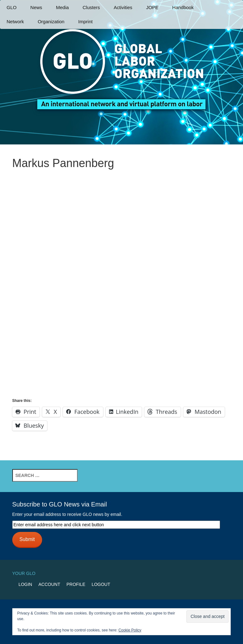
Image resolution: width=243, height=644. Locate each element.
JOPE (152, 7)
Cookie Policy (130, 630)
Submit (27, 539)
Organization (51, 22)
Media (62, 7)
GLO (12, 7)
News (36, 7)
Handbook (183, 7)
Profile (76, 584)
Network (15, 22)
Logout (101, 584)
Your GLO (24, 573)
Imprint (86, 22)
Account (49, 584)
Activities (123, 7)
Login (25, 584)
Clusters (91, 7)
